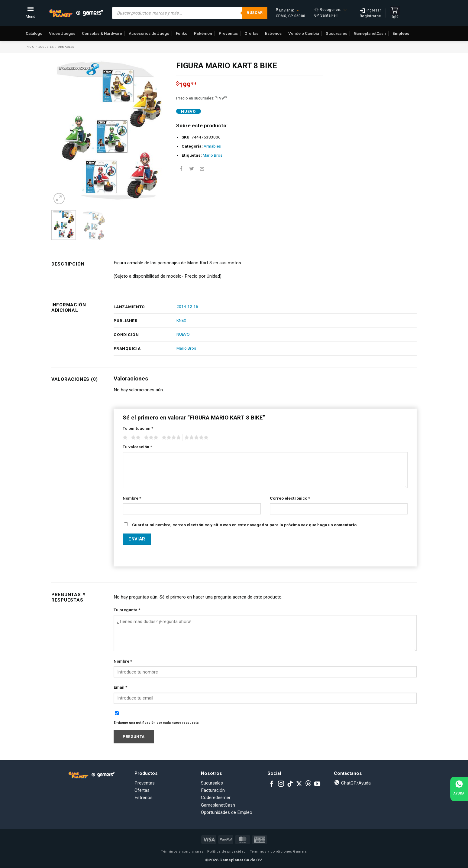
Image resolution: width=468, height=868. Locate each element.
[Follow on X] (299, 784)
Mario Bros (213, 155)
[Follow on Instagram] (281, 784)
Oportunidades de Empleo (227, 812)
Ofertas (251, 33)
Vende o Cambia (304, 33)
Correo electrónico (290, 498)
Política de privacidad (227, 851)
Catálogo (34, 33)
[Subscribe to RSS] (308, 784)
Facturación (213, 790)
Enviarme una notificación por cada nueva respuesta (156, 723)
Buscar (255, 13)
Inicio (30, 47)
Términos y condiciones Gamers (278, 851)
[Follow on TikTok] (290, 784)
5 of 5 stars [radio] (195, 438)
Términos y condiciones (182, 851)
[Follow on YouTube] (317, 784)
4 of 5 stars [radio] (170, 438)
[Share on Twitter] (192, 169)
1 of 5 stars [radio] (124, 438)
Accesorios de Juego (149, 33)
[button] (59, 199)
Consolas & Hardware (102, 33)
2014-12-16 (187, 306)
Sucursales (336, 33)
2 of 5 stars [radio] (135, 438)
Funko (182, 33)
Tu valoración (137, 447)
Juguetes (46, 47)
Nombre (132, 498)
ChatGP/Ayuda (352, 783)
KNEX (181, 320)
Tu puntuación (138, 428)
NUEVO (183, 334)
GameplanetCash (370, 33)
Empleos (401, 33)
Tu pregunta (127, 610)
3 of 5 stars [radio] (150, 438)
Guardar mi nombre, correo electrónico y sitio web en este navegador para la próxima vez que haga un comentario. (245, 525)
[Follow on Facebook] (272, 784)
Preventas (228, 33)
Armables (66, 47)
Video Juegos (62, 33)
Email (120, 687)
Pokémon (203, 33)
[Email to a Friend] (202, 169)
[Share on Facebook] (181, 169)
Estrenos (273, 33)
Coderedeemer (216, 798)
